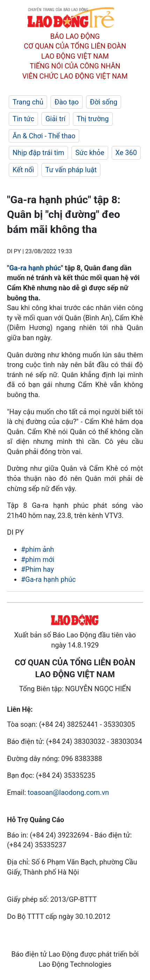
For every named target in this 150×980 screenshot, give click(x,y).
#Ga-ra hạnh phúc (48, 579)
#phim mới (38, 560)
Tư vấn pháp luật (71, 170)
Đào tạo (67, 102)
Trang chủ (28, 102)
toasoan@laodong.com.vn (68, 792)
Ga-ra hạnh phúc (35, 268)
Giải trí (55, 119)
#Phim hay (37, 569)
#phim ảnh (37, 549)
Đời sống (104, 102)
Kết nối (23, 170)
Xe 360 (126, 153)
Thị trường (93, 119)
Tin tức (23, 119)
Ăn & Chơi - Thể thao (44, 136)
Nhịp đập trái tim (38, 153)
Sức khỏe (90, 153)
